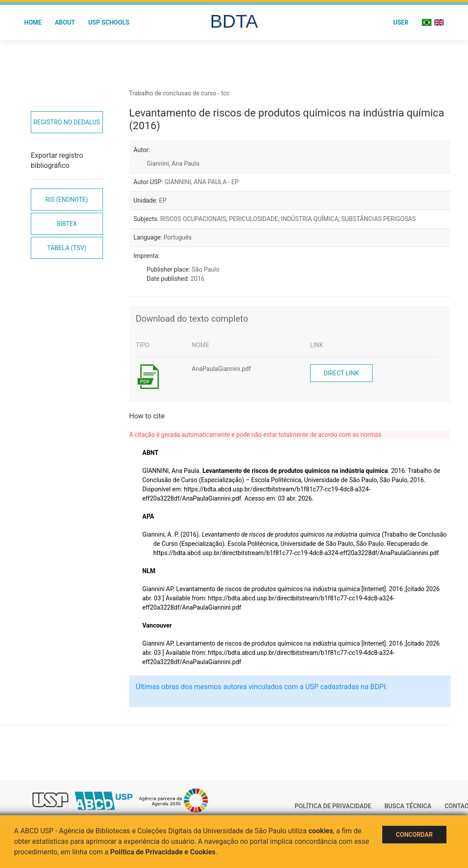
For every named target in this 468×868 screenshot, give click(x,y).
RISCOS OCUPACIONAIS (193, 219)
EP (163, 200)
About (65, 22)
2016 (197, 279)
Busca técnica (408, 806)
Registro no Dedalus (67, 122)
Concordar (414, 835)
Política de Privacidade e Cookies (163, 852)
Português (178, 237)
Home (33, 22)
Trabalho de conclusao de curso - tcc (179, 93)
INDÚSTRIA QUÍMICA (310, 219)
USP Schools (109, 22)
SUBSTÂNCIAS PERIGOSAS (378, 219)
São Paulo (206, 269)
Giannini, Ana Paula (173, 163)
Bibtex (67, 224)
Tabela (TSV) (67, 248)
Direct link (341, 373)
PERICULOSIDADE (254, 219)
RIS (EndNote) (67, 200)
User (401, 22)
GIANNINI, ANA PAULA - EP (202, 182)
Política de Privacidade (333, 806)
